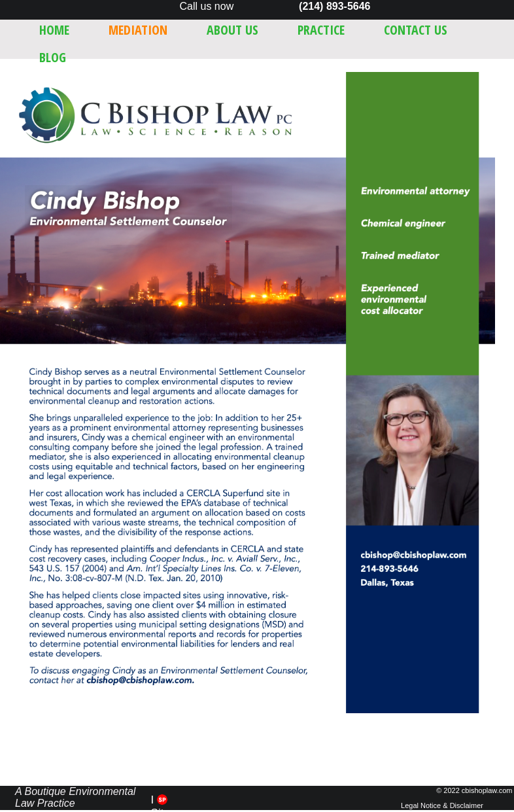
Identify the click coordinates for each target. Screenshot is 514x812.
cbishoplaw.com (487, 790)
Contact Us (416, 30)
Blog (53, 57)
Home (54, 30)
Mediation (138, 30)
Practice (321, 30)
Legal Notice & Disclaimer (442, 805)
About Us (232, 30)
